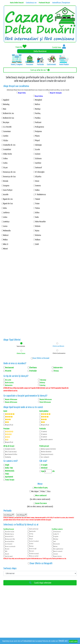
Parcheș (38, 113)
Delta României (40, 51)
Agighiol (6, 100)
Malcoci (6, 235)
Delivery (42, 383)
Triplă (7, 474)
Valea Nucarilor (40, 222)
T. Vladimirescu (40, 194)
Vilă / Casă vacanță (11, 452)
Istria (5, 208)
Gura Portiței (8, 190)
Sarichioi (38, 163)
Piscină (7, 549)
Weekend (44, 468)
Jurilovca (6, 212)
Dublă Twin (9, 468)
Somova (38, 186)
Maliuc (5, 240)
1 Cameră (44, 431)
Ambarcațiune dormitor (49, 449)
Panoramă (57, 544)
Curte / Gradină (34, 541)
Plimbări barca (9, 534)
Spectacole (32, 531)
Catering (42, 385)
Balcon (55, 546)
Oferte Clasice (21, 353)
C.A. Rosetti (7, 127)
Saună (7, 554)
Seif (55, 541)
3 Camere (44, 437)
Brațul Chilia (22, 93)
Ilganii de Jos (8, 199)
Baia (5, 109)
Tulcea (37, 208)
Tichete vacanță (34, 553)
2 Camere (44, 434)
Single (7, 465)
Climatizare (57, 532)
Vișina (37, 231)
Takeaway (43, 380)
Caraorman (7, 131)
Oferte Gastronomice (57, 353)
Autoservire (9, 385)
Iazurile (6, 194)
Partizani (38, 122)
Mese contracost (41, 495)
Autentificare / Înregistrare (61, 3)
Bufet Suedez (9, 383)
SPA (6, 551)
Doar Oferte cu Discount (41, 358)
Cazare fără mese (41, 503)
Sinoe (37, 181)
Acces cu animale (10, 546)
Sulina (37, 190)
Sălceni (38, 154)
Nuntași (38, 109)
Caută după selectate (40, 583)
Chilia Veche (7, 154)
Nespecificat (9, 425)
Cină (49, 491)
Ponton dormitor (46, 452)
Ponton (31, 546)
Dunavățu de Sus (9, 177)
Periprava (38, 131)
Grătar (31, 544)
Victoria (38, 226)
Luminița (6, 222)
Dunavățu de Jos (9, 172)
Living (31, 534)
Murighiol (38, 100)
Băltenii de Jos (9, 113)
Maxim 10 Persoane (11, 399)
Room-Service (57, 556)
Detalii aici (63, 641)
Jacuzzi (56, 554)
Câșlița (6, 140)
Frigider (56, 536)
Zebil (37, 244)
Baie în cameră (58, 551)
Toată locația (10, 480)
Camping (8, 457)
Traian (37, 203)
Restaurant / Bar (10, 539)
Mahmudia (7, 231)
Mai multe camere (47, 439)
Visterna (38, 235)
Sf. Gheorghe (40, 172)
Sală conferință (34, 529)
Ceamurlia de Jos (9, 145)
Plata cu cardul (34, 556)
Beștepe (6, 122)
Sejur (43, 471)
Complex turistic (10, 449)
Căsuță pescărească (47, 454)
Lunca (5, 226)
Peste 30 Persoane (45, 402)
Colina (5, 158)
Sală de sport (9, 556)
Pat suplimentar (58, 549)
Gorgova (6, 186)
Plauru (37, 136)
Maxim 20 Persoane (11, 402)
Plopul (37, 140)
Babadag (6, 104)
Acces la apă (33, 549)
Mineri (5, 249)
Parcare (32, 551)
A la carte (8, 380)
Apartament (9, 477)
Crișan (5, 167)
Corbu (5, 163)
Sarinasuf (38, 167)
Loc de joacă (9, 544)
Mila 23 (6, 244)
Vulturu (38, 240)
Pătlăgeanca (40, 127)
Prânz (43, 491)
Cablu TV (56, 534)
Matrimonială (10, 471)
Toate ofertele (21, 346)
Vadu (37, 217)
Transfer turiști (10, 532)
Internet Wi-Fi (9, 536)
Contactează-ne (31, 3)
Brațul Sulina (39, 96)
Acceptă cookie (73, 641)
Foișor (31, 539)
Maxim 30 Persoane (46, 399)
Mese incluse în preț (41, 488)
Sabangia (38, 145)
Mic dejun (35, 491)
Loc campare (45, 457)
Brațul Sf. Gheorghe (56, 93)
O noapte (44, 465)
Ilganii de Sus (8, 203)
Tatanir (37, 199)
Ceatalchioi (7, 149)
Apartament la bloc (11, 454)
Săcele (37, 149)
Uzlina (37, 212)
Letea (5, 217)
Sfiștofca (38, 177)
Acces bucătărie (10, 541)
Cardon (6, 136)
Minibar (56, 539)
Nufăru (37, 104)
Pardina (38, 118)
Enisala (6, 181)
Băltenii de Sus (9, 118)
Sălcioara (38, 158)
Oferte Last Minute (57, 346)
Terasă (31, 536)
